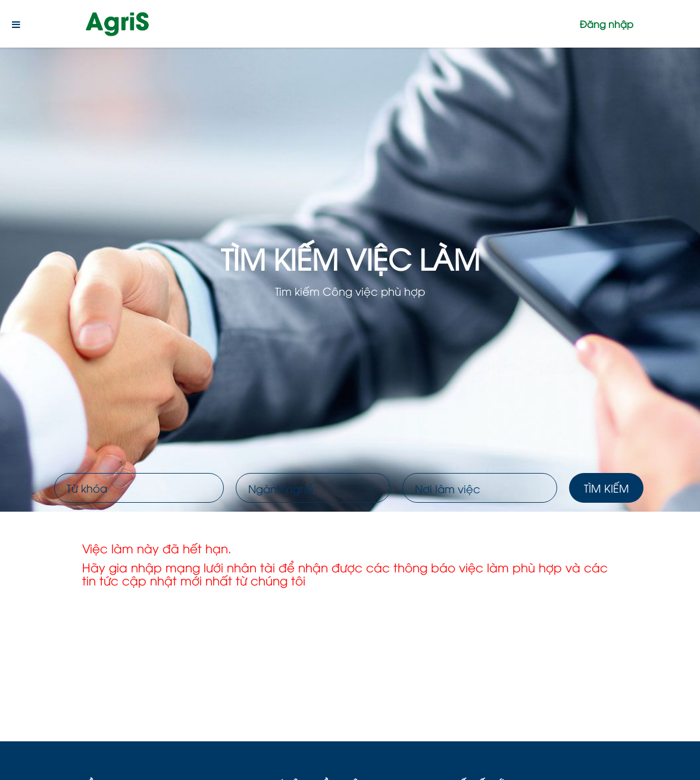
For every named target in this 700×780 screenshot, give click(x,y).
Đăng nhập (607, 24)
